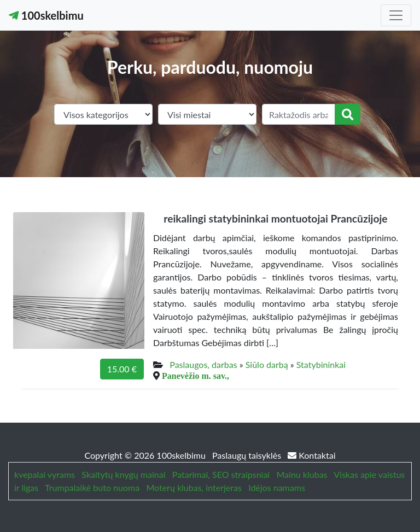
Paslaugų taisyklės (248, 455)
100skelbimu (46, 15)
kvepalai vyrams (45, 474)
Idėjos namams (277, 487)
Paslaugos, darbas (203, 364)
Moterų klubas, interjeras (194, 487)
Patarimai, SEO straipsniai (221, 474)
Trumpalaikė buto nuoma (92, 487)
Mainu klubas (302, 474)
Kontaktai (311, 455)
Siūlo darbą (267, 364)
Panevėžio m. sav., (196, 376)
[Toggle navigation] (396, 15)
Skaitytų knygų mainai (123, 474)
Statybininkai (321, 364)
